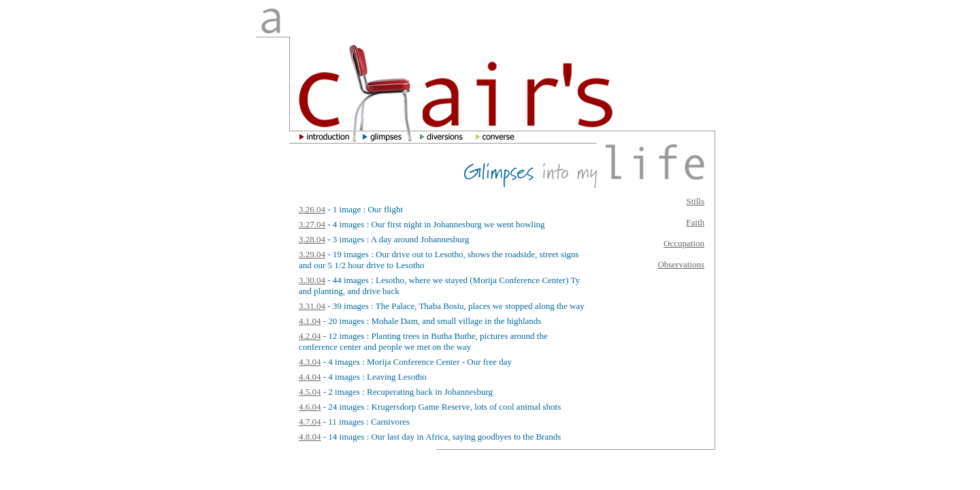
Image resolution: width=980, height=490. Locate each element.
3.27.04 (312, 224)
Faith (695, 222)
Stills (695, 201)
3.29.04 (312, 254)
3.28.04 (312, 239)
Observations (681, 264)
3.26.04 (312, 209)
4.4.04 (310, 377)
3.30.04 (312, 280)
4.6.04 (310, 407)
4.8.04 (310, 437)
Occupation (684, 243)
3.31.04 (312, 306)
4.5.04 (310, 392)
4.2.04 (310, 336)
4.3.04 (310, 362)
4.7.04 (310, 422)
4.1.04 (310, 321)
